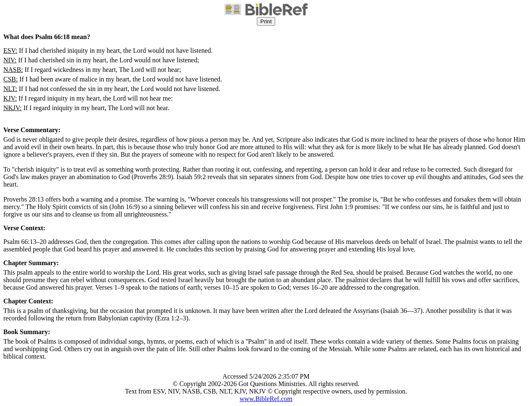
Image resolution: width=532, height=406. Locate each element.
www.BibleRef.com (266, 399)
